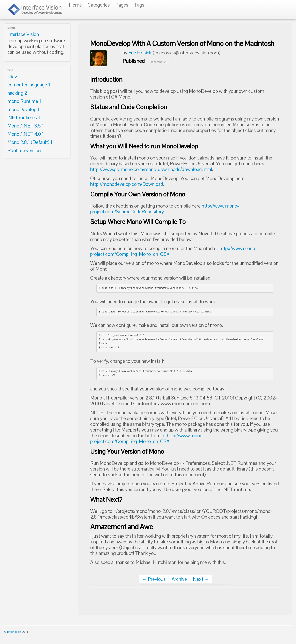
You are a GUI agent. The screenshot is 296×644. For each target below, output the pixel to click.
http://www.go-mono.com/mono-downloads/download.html (151, 169)
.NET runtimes (24, 118)
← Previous (154, 579)
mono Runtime (24, 101)
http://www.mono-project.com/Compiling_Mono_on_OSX (147, 438)
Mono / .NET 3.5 (26, 126)
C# (12, 76)
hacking (17, 93)
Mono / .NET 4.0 (26, 134)
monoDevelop (23, 109)
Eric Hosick (140, 53)
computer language (29, 85)
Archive (179, 579)
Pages (122, 5)
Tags (139, 5)
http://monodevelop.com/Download (127, 184)
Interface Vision (23, 34)
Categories (99, 5)
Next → (201, 579)
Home (75, 5)
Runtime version (26, 150)
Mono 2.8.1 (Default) (30, 142)
